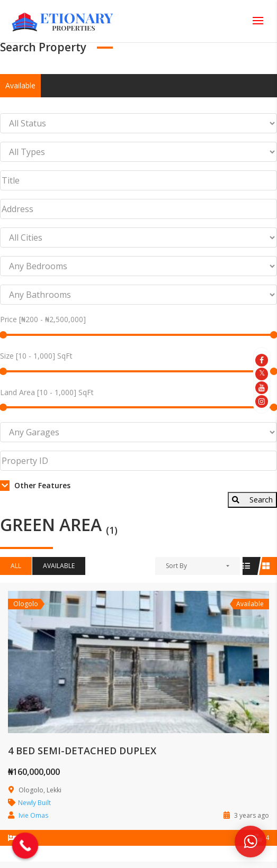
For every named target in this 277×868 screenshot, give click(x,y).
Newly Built (34, 803)
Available (20, 85)
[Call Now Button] (25, 846)
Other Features (35, 485)
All (16, 566)
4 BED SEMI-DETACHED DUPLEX (82, 751)
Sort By (176, 566)
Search (252, 500)
